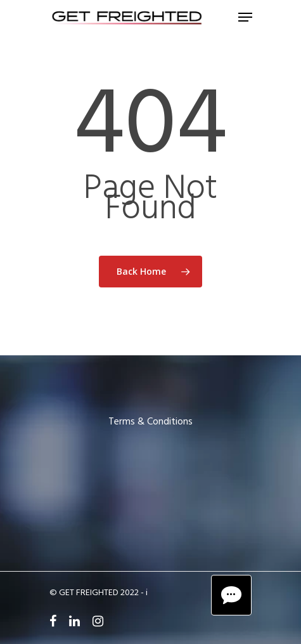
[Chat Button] (231, 595)
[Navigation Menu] (245, 17)
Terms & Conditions (150, 422)
